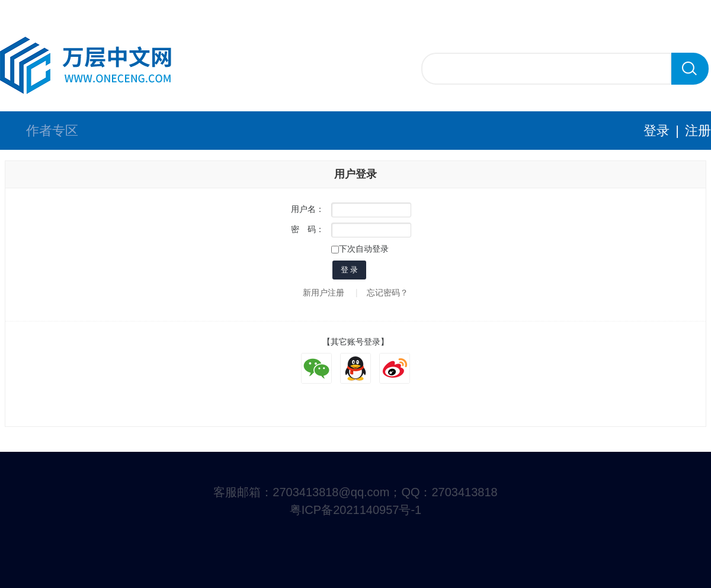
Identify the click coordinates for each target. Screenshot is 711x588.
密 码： (308, 229)
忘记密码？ (387, 293)
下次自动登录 (360, 249)
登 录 (350, 270)
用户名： (308, 209)
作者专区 (52, 131)
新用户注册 (324, 293)
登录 (656, 131)
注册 (698, 131)
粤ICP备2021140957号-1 (355, 510)
